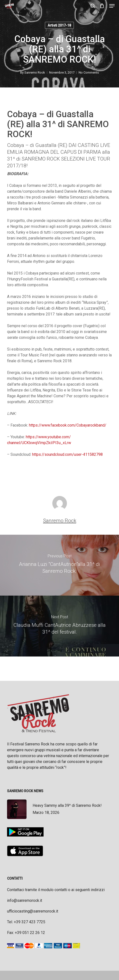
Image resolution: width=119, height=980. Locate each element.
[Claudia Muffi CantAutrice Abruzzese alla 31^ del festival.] (59, 626)
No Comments (89, 72)
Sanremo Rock (35, 72)
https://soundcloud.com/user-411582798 (67, 454)
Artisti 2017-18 (59, 25)
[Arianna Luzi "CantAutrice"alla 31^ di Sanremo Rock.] (59, 565)
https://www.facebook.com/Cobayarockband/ (68, 425)
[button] (112, 6)
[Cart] (102, 6)
